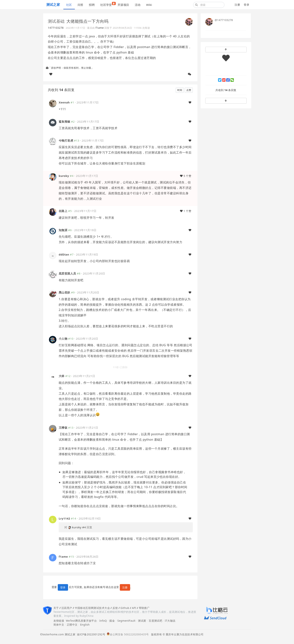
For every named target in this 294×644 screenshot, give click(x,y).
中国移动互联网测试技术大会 (92, 608)
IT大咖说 (170, 621)
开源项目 (123, 5)
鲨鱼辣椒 (64, 121)
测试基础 (56, 21)
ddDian (64, 254)
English (85, 625)
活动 (138, 5)
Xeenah (64, 102)
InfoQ (103, 621)
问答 (81, 5)
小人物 (63, 339)
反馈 (115, 608)
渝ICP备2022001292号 (90, 634)
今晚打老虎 (66, 140)
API (134, 608)
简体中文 (59, 625)
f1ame (100, 28)
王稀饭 (63, 428)
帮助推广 (144, 608)
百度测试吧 (155, 621)
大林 (62, 376)
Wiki (149, 5)
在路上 (63, 211)
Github (125, 608)
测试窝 (142, 621)
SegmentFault (126, 621)
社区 (69, 5)
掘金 (112, 621)
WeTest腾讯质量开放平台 (81, 621)
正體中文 (72, 625)
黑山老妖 (64, 292)
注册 (237, 5)
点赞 (189, 90)
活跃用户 (67, 608)
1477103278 (56, 28)
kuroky (64, 176)
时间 (180, 90)
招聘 (92, 5)
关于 (56, 608)
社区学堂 (108, 4)
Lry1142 (64, 518)
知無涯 (63, 230)
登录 (246, 5)
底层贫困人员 (67, 273)
